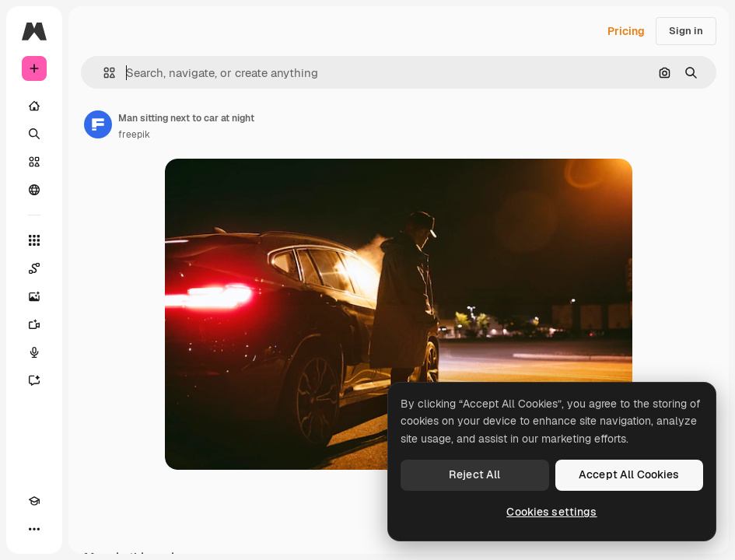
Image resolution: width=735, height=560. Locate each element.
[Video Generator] (34, 324)
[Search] (34, 134)
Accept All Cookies (629, 474)
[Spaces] (34, 268)
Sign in (686, 31)
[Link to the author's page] (98, 124)
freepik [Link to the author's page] (134, 135)
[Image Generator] (34, 296)
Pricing (626, 31)
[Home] (34, 106)
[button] (103, 73)
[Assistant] (34, 380)
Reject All (474, 474)
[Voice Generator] (34, 352)
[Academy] (34, 501)
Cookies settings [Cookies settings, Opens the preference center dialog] (551, 512)
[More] (34, 529)
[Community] (34, 190)
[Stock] (34, 162)
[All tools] (34, 240)
